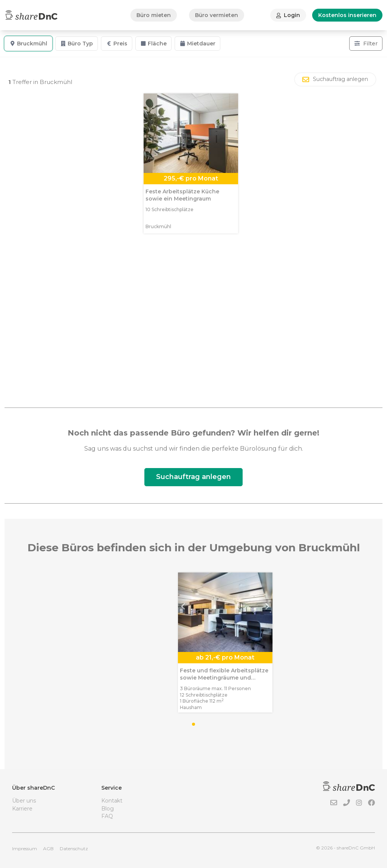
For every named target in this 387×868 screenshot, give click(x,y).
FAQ (107, 816)
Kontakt (112, 801)
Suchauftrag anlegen (193, 477)
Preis (117, 44)
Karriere (22, 809)
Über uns (24, 801)
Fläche (153, 44)
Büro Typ (77, 44)
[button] (31, 612)
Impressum (25, 849)
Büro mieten (154, 15)
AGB (48, 849)
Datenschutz (74, 849)
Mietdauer (197, 44)
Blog (108, 809)
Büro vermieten (217, 15)
